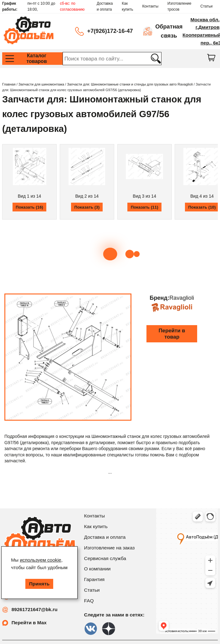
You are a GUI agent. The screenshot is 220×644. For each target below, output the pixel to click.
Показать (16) (29, 207)
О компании (97, 569)
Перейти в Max (29, 623)
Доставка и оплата (105, 6)
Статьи (206, 6)
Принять (39, 584)
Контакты (150, 6)
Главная (9, 84)
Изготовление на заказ (110, 548)
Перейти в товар (172, 334)
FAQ (89, 601)
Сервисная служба (105, 558)
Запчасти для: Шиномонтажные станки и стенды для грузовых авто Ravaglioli (130, 84)
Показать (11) (145, 207)
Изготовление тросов (179, 6)
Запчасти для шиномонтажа (41, 84)
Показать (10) (202, 207)
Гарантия (95, 579)
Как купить (127, 6)
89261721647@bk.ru (35, 609)
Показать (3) (87, 207)
